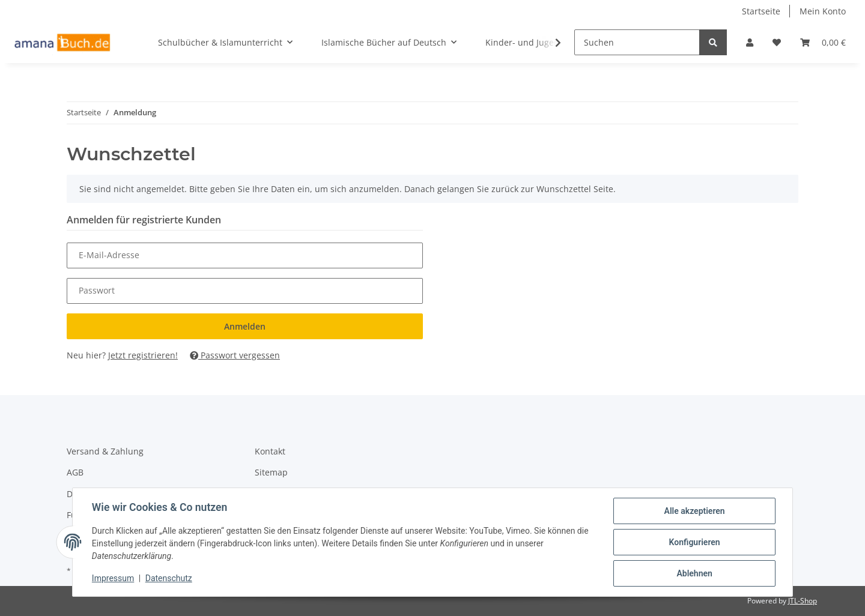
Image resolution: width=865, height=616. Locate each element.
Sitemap (271, 472)
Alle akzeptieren (694, 511)
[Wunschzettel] (777, 42)
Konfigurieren (694, 542)
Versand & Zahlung (105, 451)
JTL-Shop (803, 601)
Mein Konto (823, 11)
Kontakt (270, 451)
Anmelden (245, 326)
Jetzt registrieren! (143, 355)
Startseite (761, 11)
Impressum (113, 579)
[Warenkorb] (823, 42)
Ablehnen (694, 573)
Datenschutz (169, 579)
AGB (75, 472)
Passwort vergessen (235, 355)
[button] (750, 42)
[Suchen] (637, 42)
